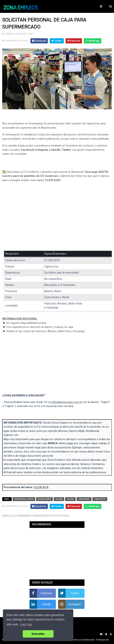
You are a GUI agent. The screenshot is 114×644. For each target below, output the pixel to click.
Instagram (42, 150)
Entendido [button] (38, 634)
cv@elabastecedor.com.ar (66, 402)
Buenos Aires (44, 499)
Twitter (66, 150)
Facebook (27, 150)
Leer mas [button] (26, 624)
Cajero (70, 499)
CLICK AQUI (53, 180)
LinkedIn (55, 150)
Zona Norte (84, 499)
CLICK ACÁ (41, 487)
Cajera (59, 499)
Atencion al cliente (24, 499)
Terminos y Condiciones (82, 640)
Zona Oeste (100, 499)
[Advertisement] (57, 219)
